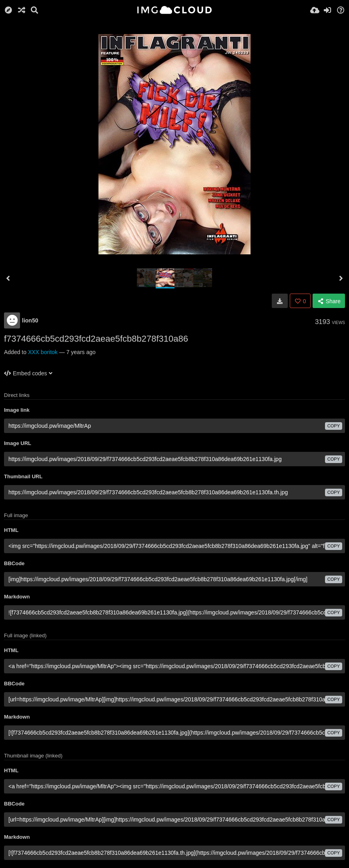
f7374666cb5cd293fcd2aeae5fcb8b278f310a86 (96, 339)
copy (334, 426)
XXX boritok (43, 352)
